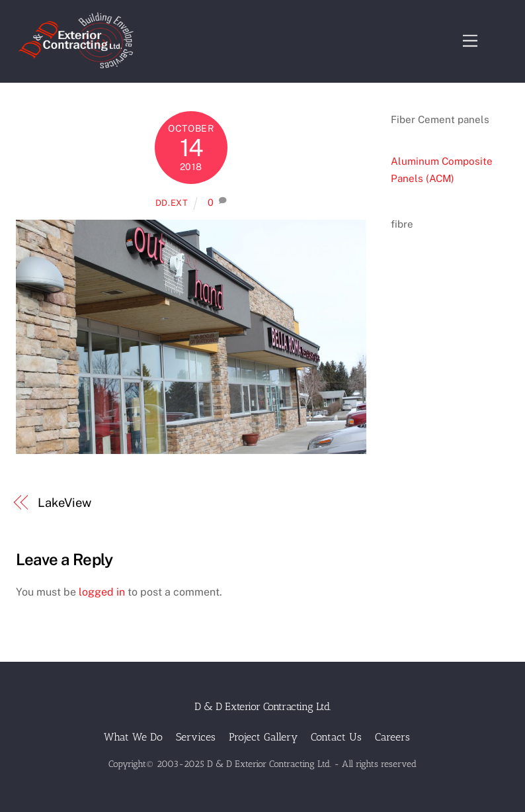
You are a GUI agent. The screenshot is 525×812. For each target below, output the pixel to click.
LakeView (64, 503)
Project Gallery (263, 737)
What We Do (133, 737)
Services (196, 737)
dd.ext (172, 203)
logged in (102, 592)
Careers (392, 737)
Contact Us (336, 737)
